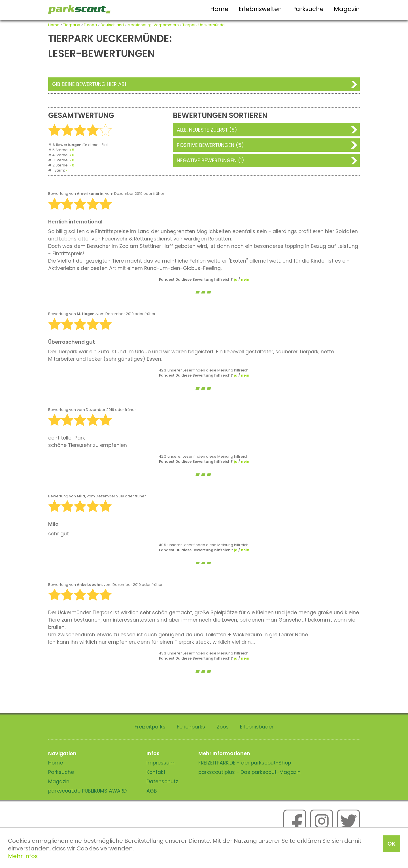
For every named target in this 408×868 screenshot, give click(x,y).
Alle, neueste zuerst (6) (207, 130)
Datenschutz (162, 782)
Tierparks (72, 25)
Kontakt (156, 772)
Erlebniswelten (260, 9)
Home (219, 9)
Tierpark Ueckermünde (204, 25)
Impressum (161, 763)
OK (391, 844)
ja (236, 279)
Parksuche (308, 9)
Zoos (223, 727)
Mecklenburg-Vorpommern (153, 25)
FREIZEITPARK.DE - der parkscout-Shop (245, 763)
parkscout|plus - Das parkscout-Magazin (249, 772)
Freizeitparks (150, 727)
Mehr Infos (23, 856)
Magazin (347, 9)
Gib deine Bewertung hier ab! (89, 84)
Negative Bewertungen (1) (211, 160)
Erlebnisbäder (257, 727)
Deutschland (112, 25)
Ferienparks (191, 727)
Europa (90, 25)
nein (245, 279)
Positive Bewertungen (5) (210, 145)
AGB (152, 791)
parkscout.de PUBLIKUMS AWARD (87, 791)
